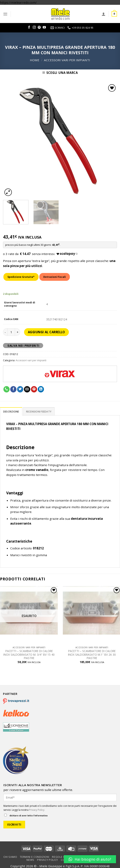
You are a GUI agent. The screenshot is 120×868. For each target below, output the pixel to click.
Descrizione (11, 412)
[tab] (11, 411)
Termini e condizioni (35, 857)
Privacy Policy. (37, 810)
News (30, 860)
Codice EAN (11, 319)
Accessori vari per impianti (67, 60)
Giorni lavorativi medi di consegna (20, 304)
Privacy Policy (48, 860)
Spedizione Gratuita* (21, 277)
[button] (90, 859)
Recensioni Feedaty (39, 412)
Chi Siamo (10, 857)
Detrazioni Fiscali (55, 277)
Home (35, 60)
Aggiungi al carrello (46, 332)
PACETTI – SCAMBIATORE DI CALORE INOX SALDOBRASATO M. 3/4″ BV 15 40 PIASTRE (29, 655)
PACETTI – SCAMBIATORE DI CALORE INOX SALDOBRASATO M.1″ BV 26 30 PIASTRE (92, 655)
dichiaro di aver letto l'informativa (26, 815)
